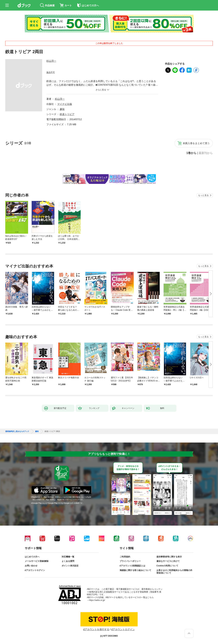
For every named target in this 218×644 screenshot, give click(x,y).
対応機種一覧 (68, 557)
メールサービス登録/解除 (37, 561)
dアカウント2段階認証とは (132, 566)
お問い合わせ (31, 566)
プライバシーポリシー (130, 561)
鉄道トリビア (67, 114)
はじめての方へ (32, 557)
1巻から (191, 153)
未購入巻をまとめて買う (196, 143)
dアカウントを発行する (96, 629)
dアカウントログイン (35, 570)
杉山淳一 (51, 61)
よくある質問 (68, 561)
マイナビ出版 (65, 104)
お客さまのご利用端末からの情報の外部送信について (174, 572)
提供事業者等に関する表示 (169, 557)
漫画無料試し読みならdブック (17, 431)
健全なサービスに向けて (168, 561)
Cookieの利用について (167, 566)
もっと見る (203, 195)
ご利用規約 (125, 557)
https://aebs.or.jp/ (97, 600)
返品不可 (51, 72)
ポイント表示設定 (70, 566)
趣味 (62, 109)
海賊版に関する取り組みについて (135, 570)
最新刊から (206, 153)
